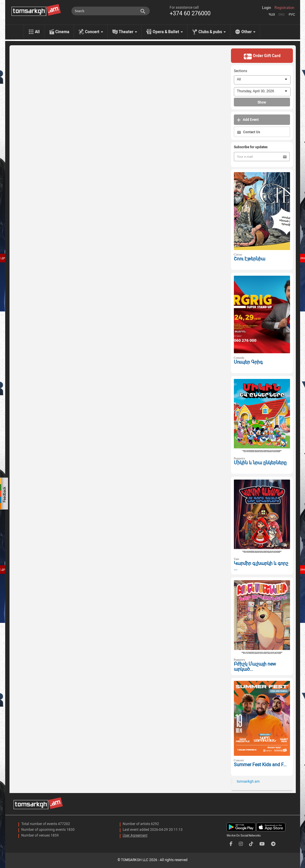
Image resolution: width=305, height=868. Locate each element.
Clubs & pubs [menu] (212, 32)
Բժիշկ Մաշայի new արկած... (255, 667)
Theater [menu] (128, 32)
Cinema (62, 32)
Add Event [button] (248, 120)
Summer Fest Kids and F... (260, 765)
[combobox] (262, 80)
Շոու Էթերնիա (250, 259)
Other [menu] (248, 32)
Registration (284, 8)
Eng (282, 15)
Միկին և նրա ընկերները (260, 463)
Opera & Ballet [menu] (168, 32)
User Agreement (135, 835)
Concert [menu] (94, 32)
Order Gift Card (262, 56)
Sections (240, 71)
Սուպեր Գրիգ (248, 362)
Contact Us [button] (249, 132)
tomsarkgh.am (248, 781)
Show (262, 102)
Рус (292, 15)
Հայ (272, 15)
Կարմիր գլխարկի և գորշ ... (261, 566)
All (37, 32)
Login (267, 8)
